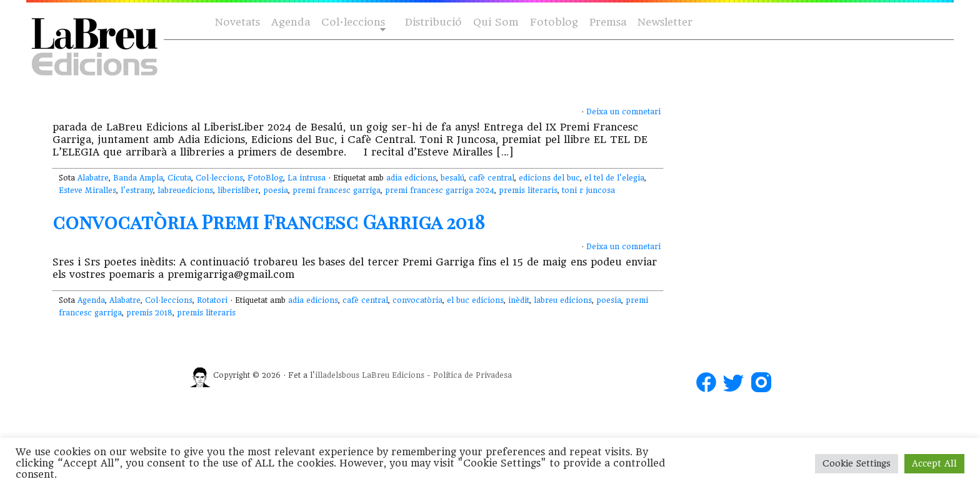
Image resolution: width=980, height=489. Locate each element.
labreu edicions (563, 300)
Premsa (608, 22)
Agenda (291, 22)
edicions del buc (549, 178)
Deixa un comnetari (623, 112)
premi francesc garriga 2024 (440, 190)
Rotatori (212, 300)
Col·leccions (352, 23)
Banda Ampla (138, 178)
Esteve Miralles (87, 190)
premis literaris (528, 190)
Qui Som (496, 22)
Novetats (237, 22)
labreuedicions (185, 190)
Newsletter (665, 22)
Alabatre (93, 178)
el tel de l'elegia (614, 178)
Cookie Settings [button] (857, 463)
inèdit (519, 300)
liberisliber (238, 190)
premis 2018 (149, 313)
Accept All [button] (934, 463)
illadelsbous (337, 375)
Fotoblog (554, 22)
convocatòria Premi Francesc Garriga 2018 (269, 222)
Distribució (433, 22)
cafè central (492, 178)
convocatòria (417, 300)
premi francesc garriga (337, 190)
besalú (452, 178)
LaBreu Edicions (393, 375)
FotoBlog (265, 178)
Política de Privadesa (472, 375)
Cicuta (179, 178)
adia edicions (411, 178)
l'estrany (137, 190)
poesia (276, 190)
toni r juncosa (588, 190)
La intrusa (307, 178)
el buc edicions (475, 300)
